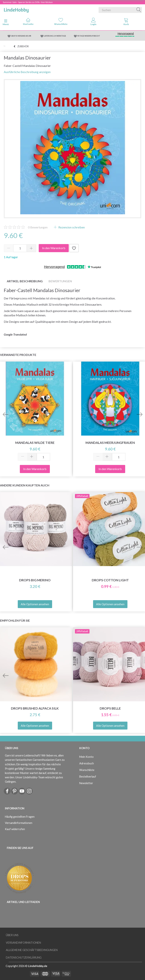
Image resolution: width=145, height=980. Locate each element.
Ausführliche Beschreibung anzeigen (27, 72)
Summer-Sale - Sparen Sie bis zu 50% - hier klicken (28, 2)
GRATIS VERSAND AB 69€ (21, 36)
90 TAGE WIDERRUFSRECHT (89, 36)
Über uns (12, 935)
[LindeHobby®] (16, 9)
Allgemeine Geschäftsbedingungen (32, 950)
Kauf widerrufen (15, 829)
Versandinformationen (19, 823)
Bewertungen (38, 227)
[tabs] (126, 22)
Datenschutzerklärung (24, 957)
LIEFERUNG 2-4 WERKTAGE (55, 36)
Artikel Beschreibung (25, 281)
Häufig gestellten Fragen (20, 817)
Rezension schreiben (71, 227)
